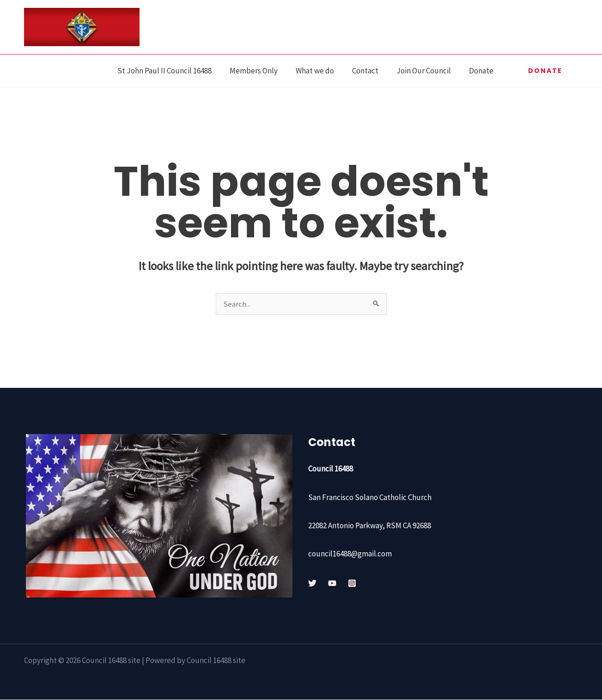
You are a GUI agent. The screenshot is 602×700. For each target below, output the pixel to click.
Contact (371, 71)
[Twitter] (312, 584)
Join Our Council (427, 71)
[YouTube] (332, 584)
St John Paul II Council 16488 (177, 71)
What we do (323, 71)
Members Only (264, 71)
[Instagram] (352, 584)
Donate (483, 71)
